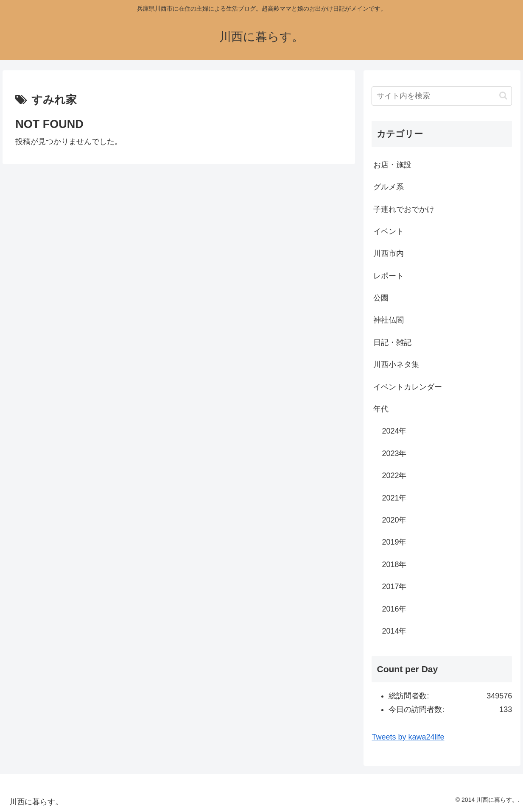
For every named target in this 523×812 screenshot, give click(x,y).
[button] (503, 96)
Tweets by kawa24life (408, 737)
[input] (442, 96)
